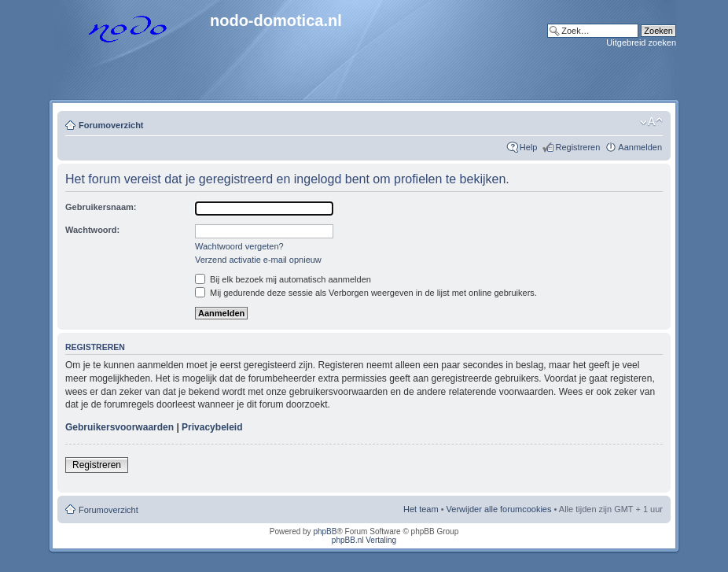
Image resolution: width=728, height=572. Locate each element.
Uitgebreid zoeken (641, 42)
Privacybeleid (212, 427)
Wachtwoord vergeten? (239, 246)
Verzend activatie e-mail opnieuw (258, 260)
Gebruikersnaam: (101, 207)
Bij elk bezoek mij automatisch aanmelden (283, 279)
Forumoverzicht (111, 125)
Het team (421, 509)
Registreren (577, 147)
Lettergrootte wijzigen (651, 122)
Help (529, 147)
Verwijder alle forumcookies (499, 509)
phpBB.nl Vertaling (364, 540)
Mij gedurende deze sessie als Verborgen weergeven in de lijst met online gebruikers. (366, 293)
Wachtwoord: (92, 230)
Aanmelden (640, 147)
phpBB (325, 531)
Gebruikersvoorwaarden (119, 427)
